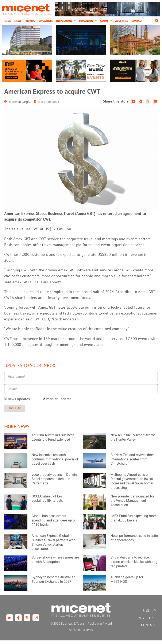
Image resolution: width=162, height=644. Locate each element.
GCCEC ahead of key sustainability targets (47, 502)
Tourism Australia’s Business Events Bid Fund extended (53, 441)
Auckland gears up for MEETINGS (127, 583)
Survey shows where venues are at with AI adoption (55, 563)
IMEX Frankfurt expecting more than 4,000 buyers (134, 522)
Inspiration (66, 21)
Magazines (45, 21)
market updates (59, 403)
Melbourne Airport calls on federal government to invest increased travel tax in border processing (132, 485)
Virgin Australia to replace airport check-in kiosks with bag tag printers (134, 566)
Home (7, 21)
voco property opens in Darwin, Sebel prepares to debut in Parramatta (55, 483)
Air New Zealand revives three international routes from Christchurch (132, 463)
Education (88, 21)
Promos (30, 21)
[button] (157, 21)
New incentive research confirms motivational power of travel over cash (55, 463)
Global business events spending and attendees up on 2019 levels (54, 524)
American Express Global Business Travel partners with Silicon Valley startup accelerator (53, 546)
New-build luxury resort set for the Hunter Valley (133, 441)
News (18, 21)
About (106, 21)
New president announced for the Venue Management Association (132, 504)
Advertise (122, 21)
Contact (137, 21)
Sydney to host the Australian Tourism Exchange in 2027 (53, 583)
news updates (19, 403)
